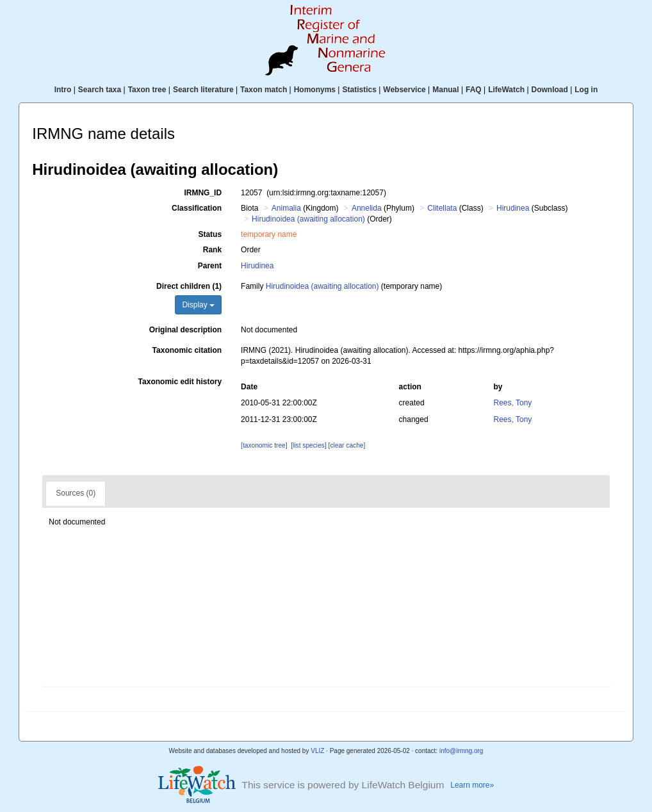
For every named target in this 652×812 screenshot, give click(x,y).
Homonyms (315, 90)
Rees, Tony (513, 403)
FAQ (474, 90)
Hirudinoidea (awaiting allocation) (308, 219)
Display (198, 305)
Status (210, 234)
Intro (63, 90)
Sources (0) (76, 493)
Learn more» (472, 785)
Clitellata (442, 208)
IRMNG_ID (203, 193)
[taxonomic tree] (264, 445)
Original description (185, 330)
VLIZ (317, 751)
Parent (210, 266)
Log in (586, 90)
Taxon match (264, 90)
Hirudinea (513, 208)
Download (550, 90)
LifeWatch (506, 90)
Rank (212, 250)
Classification (197, 208)
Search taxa (100, 90)
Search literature (203, 90)
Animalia (286, 208)
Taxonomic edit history (180, 382)
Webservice (404, 90)
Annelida (367, 208)
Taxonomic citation (187, 350)
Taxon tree (147, 90)
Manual (445, 90)
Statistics (359, 90)
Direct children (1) (189, 286)
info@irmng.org (461, 751)
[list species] (308, 445)
